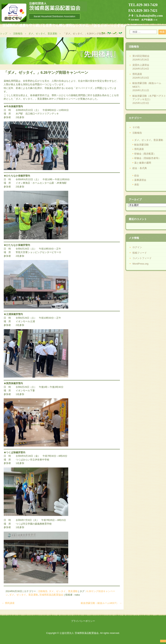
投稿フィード (140, 253)
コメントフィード (142, 258)
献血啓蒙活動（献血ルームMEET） (101, 603)
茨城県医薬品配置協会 (51, 595)
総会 (137, 176)
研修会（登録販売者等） (147, 158)
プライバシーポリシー (83, 621)
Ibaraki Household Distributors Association (55, 16)
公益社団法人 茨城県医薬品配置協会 (58, 6)
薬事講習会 (140, 180)
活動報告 (137, 133)
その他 (136, 127)
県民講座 (8, 603)
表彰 (137, 185)
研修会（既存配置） (145, 154)
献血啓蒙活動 (141, 145)
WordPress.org (140, 264)
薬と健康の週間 (143, 163)
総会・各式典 (140, 168)
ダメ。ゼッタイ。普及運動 (24, 595)
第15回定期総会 (141, 56)
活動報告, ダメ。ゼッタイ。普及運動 (58, 591)
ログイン (137, 247)
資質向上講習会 (141, 65)
